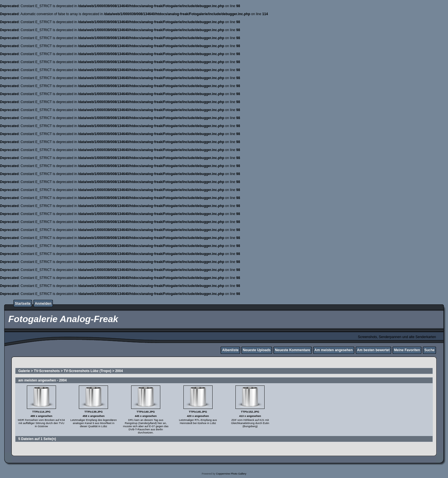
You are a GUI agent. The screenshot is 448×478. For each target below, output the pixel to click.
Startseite (23, 304)
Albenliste (230, 350)
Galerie (24, 371)
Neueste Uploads (257, 350)
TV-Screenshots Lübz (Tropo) (88, 371)
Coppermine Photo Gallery (231, 474)
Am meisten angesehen (334, 350)
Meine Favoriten (407, 350)
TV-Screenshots (47, 371)
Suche (429, 350)
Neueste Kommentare (292, 350)
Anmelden (43, 304)
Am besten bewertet (373, 350)
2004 (119, 371)
